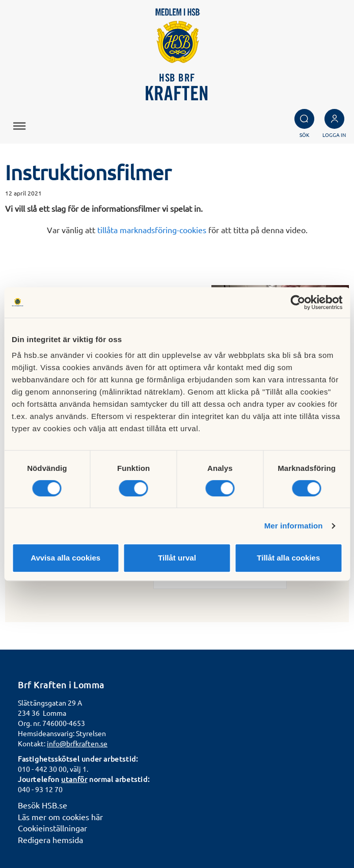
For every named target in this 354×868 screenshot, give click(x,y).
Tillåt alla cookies (288, 558)
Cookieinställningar (52, 828)
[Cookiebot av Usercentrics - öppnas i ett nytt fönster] (298, 302)
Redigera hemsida (50, 839)
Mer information (294, 526)
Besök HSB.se (43, 805)
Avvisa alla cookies (65, 558)
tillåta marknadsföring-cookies (152, 230)
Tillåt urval (177, 558)
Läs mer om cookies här (60, 817)
